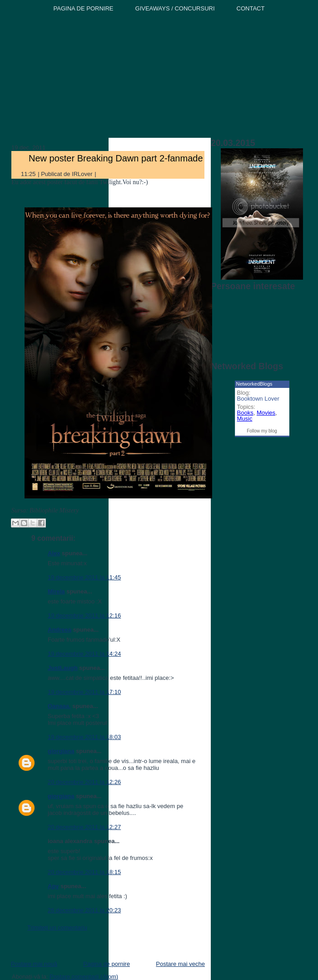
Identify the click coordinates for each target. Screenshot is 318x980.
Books (245, 413)
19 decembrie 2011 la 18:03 (84, 737)
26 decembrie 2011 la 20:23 (84, 910)
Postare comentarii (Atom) (84, 977)
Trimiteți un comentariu (57, 927)
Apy (53, 886)
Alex (54, 553)
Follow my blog (262, 431)
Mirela (56, 591)
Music (245, 419)
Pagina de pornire (107, 964)
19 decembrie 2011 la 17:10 (84, 692)
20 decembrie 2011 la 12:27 (84, 827)
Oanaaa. (59, 706)
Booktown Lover (258, 399)
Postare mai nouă (34, 964)
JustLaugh (63, 668)
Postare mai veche (180, 964)
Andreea (60, 630)
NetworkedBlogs (254, 384)
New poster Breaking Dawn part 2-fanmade (116, 158)
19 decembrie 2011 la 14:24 (84, 654)
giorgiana (61, 751)
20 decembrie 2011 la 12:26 (84, 782)
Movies (266, 413)
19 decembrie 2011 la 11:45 (84, 577)
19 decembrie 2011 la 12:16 (84, 616)
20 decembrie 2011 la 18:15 (84, 872)
